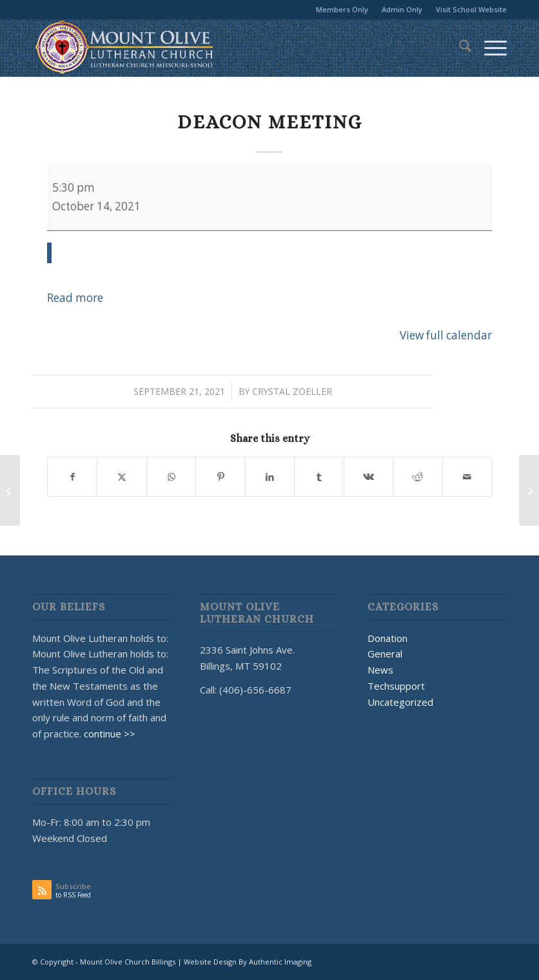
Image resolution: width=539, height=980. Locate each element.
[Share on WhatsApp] (171, 477)
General (385, 654)
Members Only (342, 9)
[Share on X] (122, 477)
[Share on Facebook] (72, 477)
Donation (387, 638)
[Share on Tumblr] (319, 477)
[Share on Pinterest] (220, 477)
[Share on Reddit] (417, 477)
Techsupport (396, 686)
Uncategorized (400, 702)
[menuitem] (342, 10)
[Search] (459, 48)
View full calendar (446, 335)
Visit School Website (471, 9)
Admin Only (402, 9)
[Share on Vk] (368, 477)
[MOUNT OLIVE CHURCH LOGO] (124, 48)
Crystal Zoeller (292, 391)
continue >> (110, 734)
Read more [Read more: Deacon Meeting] (75, 298)
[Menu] (489, 48)
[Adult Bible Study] (10, 490)
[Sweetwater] (529, 490)
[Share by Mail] (467, 477)
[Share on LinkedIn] (270, 477)
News (380, 670)
